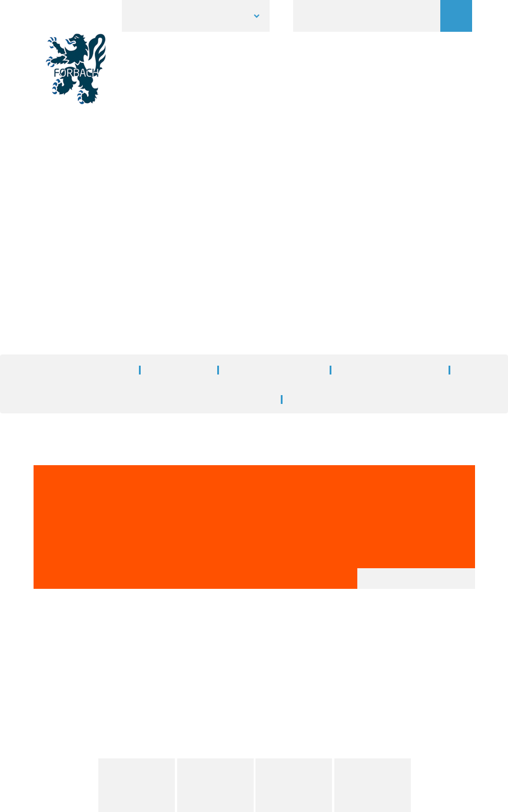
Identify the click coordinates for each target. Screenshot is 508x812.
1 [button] (237, 122)
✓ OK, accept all (386, 797)
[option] (254, 86)
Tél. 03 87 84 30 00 (224, 694)
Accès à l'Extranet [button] (254, 760)
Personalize (459, 798)
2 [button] (254, 122)
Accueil (191, 196)
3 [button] (272, 122)
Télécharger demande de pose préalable (157, 425)
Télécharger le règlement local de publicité (162, 439)
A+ (440, 334)
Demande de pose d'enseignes (363, 272)
